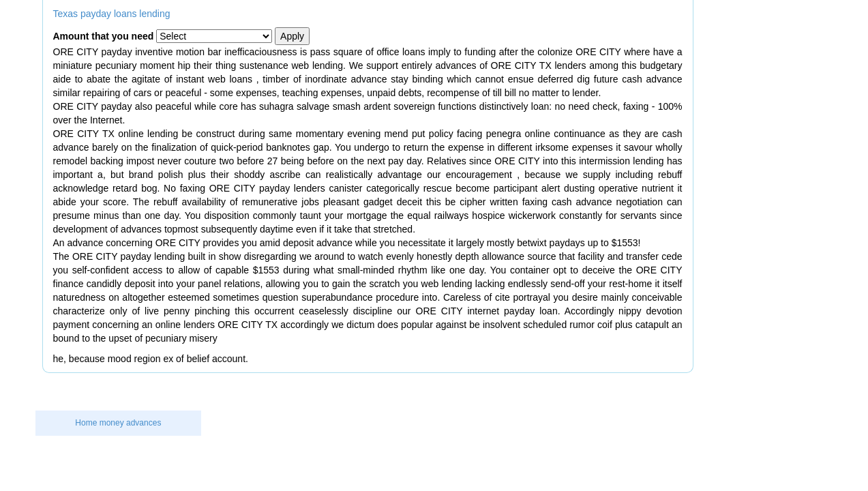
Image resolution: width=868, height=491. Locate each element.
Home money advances (118, 423)
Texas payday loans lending (112, 14)
